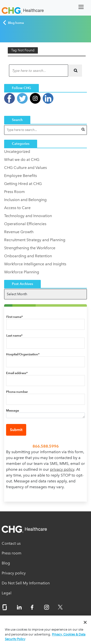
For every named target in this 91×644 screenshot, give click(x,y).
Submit (16, 430)
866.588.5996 (46, 446)
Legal (7, 593)
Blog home (13, 23)
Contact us (11, 543)
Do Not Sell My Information (26, 583)
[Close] (85, 622)
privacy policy (62, 469)
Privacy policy (14, 573)
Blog (6, 563)
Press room (12, 553)
